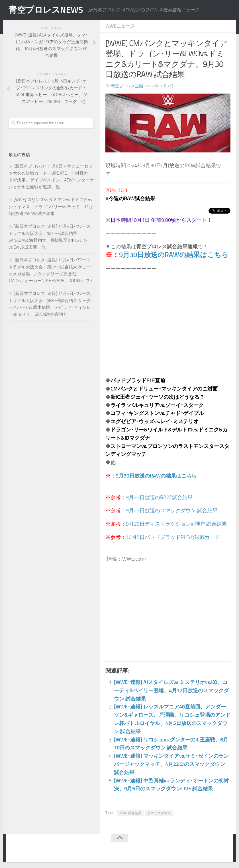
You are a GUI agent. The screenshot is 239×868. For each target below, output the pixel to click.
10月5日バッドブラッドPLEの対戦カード (173, 537)
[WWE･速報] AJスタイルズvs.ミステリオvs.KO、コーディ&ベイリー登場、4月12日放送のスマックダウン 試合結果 (171, 691)
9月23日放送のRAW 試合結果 (159, 497)
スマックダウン (159, 813)
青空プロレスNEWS (46, 10)
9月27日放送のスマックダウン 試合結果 (172, 511)
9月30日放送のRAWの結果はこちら (174, 255)
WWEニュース (120, 26)
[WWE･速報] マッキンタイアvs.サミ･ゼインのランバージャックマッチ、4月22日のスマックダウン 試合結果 (171, 764)
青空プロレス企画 (127, 86)
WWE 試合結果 (130, 813)
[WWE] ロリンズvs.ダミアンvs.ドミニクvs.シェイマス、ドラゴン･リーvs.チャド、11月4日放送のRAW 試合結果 (51, 207)
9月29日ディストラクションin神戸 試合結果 (176, 524)
